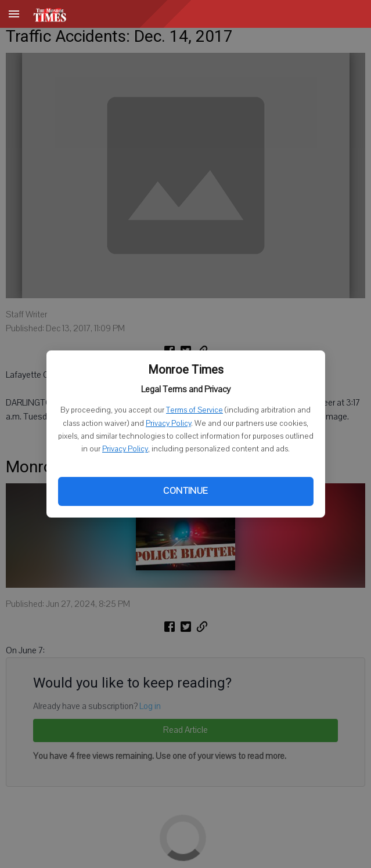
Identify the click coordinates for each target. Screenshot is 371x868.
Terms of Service (194, 410)
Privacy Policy (168, 424)
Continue (185, 491)
